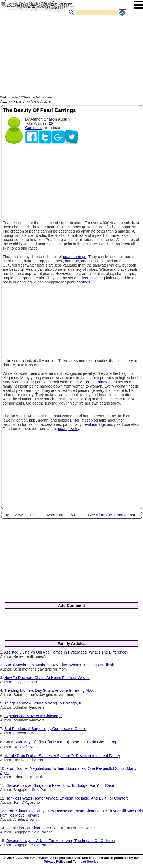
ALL (3, 101)
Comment (33, 128)
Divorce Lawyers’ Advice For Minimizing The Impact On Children (61, 841)
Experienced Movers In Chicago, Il (33, 716)
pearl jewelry (69, 429)
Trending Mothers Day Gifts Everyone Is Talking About (50, 690)
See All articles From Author (112, 515)
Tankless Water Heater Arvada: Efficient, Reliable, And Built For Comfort (67, 798)
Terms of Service (86, 862)
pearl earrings (75, 257)
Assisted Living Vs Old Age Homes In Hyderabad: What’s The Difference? (66, 652)
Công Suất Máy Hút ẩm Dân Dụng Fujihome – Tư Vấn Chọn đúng (60, 742)
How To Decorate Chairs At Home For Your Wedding (48, 678)
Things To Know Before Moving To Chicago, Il (43, 703)
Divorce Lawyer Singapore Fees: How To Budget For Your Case (60, 785)
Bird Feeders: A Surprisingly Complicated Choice (45, 729)
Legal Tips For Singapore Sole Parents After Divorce (51, 828)
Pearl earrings (95, 382)
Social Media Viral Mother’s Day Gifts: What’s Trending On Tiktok (59, 665)
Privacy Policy (55, 862)
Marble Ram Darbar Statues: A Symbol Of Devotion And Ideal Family (62, 756)
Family (19, 101)
